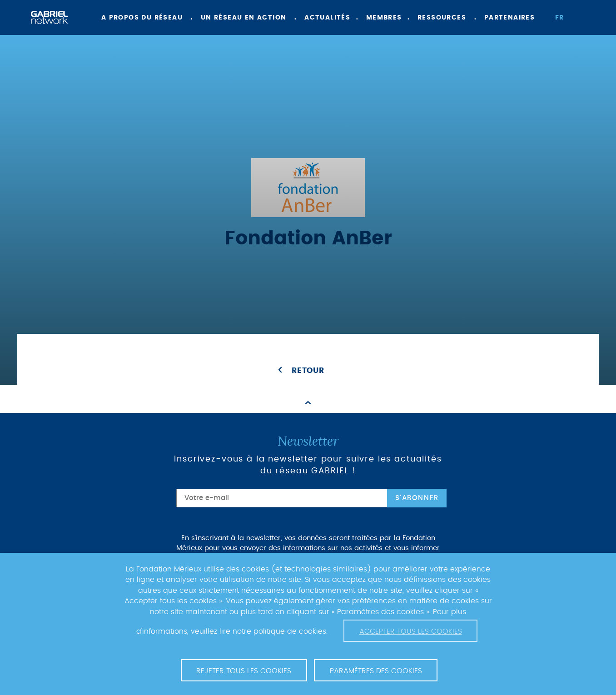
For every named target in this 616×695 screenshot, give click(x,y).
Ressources (442, 18)
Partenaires (509, 18)
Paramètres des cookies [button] (376, 671)
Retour (308, 371)
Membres (384, 18)
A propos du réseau (142, 18)
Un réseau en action (244, 18)
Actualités (327, 18)
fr (560, 18)
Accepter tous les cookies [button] (411, 631)
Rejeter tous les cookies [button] (244, 671)
